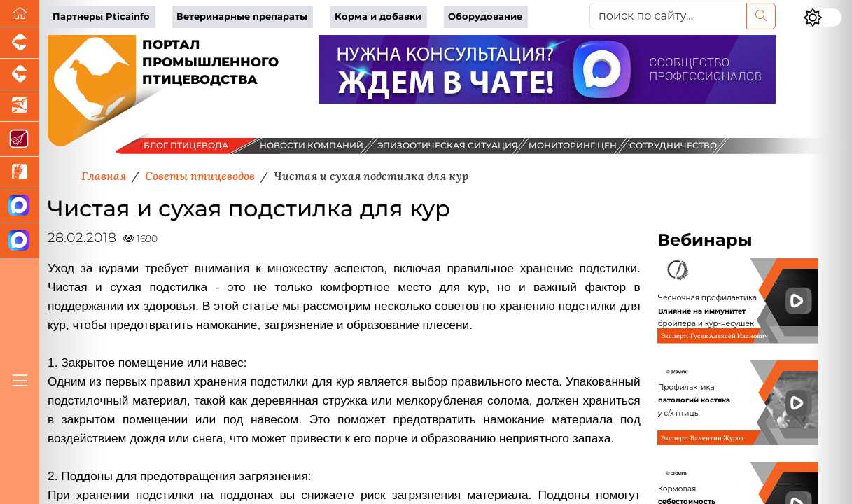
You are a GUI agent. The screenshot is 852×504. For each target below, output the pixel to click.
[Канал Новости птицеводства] (20, 206)
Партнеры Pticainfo (101, 16)
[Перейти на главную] (20, 14)
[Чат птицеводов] (20, 241)
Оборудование (485, 16)
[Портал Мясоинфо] (20, 139)
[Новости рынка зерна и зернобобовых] (20, 173)
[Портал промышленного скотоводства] (20, 75)
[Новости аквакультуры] (20, 106)
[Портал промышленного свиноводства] (20, 43)
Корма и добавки (378, 16)
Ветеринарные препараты (242, 16)
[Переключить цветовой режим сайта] (823, 17)
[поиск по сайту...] (668, 16)
